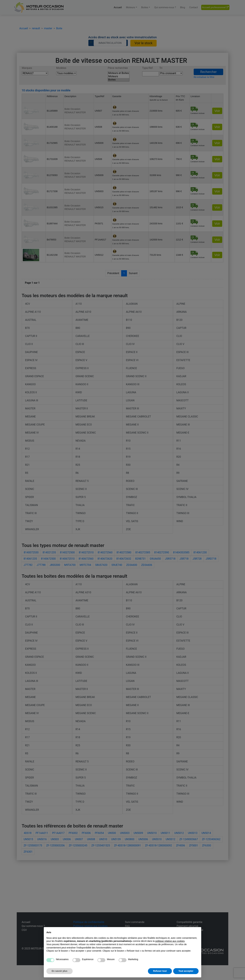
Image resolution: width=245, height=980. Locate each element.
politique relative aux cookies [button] (170, 941)
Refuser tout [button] (160, 971)
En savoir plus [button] (60, 971)
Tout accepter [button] (186, 971)
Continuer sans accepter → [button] (184, 931)
